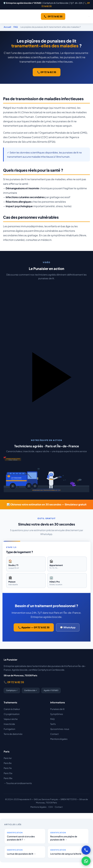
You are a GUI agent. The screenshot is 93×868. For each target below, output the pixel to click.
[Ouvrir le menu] (89, 17)
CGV (51, 807)
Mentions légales (59, 739)
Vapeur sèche (11, 719)
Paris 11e (8, 768)
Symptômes (57, 714)
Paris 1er (8, 758)
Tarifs (53, 724)
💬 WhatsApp (68, 627)
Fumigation (9, 729)
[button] (46, 353)
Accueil (7, 27)
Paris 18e (8, 778)
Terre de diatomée (13, 734)
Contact (54, 734)
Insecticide (9, 724)
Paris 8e (8, 763)
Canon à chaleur (12, 709)
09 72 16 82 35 (53, 16)
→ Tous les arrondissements (18, 783)
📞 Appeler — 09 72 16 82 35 (34, 627)
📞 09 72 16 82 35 (47, 72)
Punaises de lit (57, 709)
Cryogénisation (12, 714)
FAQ (16, 27)
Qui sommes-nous (60, 729)
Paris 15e (8, 773)
